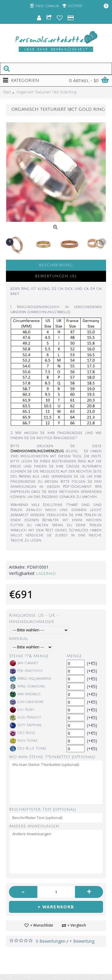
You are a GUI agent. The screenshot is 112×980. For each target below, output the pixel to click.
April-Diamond (27, 687)
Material (19, 639)
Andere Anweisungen (34, 826)
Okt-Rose (23, 733)
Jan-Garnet (24, 663)
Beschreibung (56, 265)
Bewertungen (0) (56, 276)
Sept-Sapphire (26, 725)
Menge (74, 656)
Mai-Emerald (25, 694)
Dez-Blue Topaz (28, 749)
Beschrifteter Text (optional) (42, 809)
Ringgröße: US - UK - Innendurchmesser (34, 619)
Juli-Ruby (22, 710)
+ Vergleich (77, 925)
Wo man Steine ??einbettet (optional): (52, 757)
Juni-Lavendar (27, 702)
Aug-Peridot (26, 718)
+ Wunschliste (42, 925)
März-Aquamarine (31, 679)
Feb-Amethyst (26, 671)
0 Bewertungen (51, 941)
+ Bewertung (82, 941)
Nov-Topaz (24, 741)
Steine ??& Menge (29, 656)
